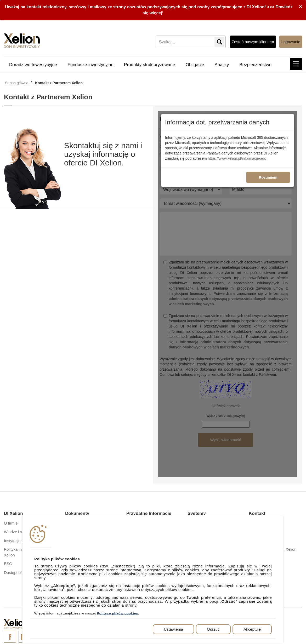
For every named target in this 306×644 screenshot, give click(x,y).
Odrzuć (213, 629)
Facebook (10, 637)
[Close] (301, 6)
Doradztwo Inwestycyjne (33, 65)
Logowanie (291, 42)
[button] (296, 64)
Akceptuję (252, 629)
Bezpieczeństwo (255, 65)
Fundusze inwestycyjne (90, 65)
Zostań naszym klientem (253, 42)
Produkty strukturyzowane (150, 65)
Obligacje (195, 65)
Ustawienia (173, 629)
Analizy (222, 65)
